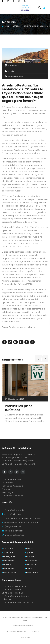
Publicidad (7, 599)
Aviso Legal (7, 492)
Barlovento (8, 560)
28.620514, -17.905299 (28, 523)
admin (11, 71)
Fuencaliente (32, 573)
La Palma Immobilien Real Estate (17, 603)
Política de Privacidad (12, 486)
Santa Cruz (31, 565)
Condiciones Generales (13, 496)
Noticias (17, 26)
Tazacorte (7, 552)
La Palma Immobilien (12, 480)
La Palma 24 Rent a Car (13, 593)
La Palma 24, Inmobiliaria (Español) (19, 461)
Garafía (29, 556)
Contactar (25, 638)
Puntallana (8, 565)
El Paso (29, 548)
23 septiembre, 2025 (16, 399)
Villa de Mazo (9, 573)
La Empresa (8, 483)
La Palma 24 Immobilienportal (16, 596)
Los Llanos (8, 548)
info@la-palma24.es (18, 457)
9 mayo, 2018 (14, 66)
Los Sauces (31, 560)
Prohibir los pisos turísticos (19, 408)
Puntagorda (8, 556)
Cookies (6, 489)
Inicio (7, 26)
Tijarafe (29, 552)
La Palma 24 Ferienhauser (14, 586)
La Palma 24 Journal (12, 590)
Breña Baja (8, 569)
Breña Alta (31, 569)
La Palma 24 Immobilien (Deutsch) (18, 464)
